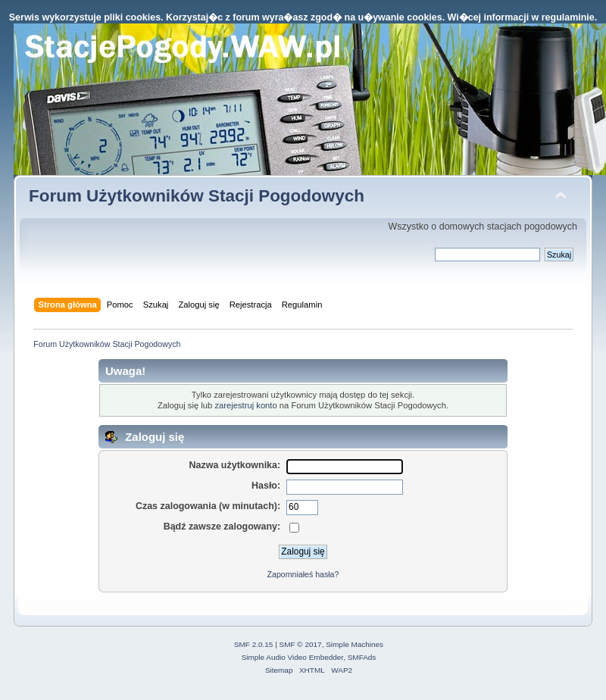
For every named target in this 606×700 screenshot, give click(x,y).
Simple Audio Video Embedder (292, 657)
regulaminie (568, 17)
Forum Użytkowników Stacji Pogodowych (197, 196)
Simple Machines (355, 644)
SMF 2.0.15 (254, 644)
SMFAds (362, 657)
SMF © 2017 (301, 644)
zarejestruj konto (245, 405)
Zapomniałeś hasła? (303, 574)
